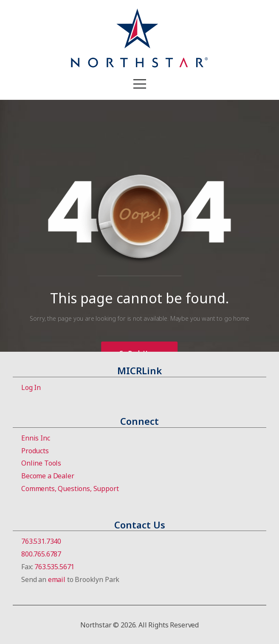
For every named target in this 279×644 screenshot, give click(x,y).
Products (35, 451)
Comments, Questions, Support (70, 489)
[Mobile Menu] (140, 84)
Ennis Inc (36, 438)
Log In (31, 387)
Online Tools (41, 463)
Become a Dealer (48, 476)
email (57, 579)
